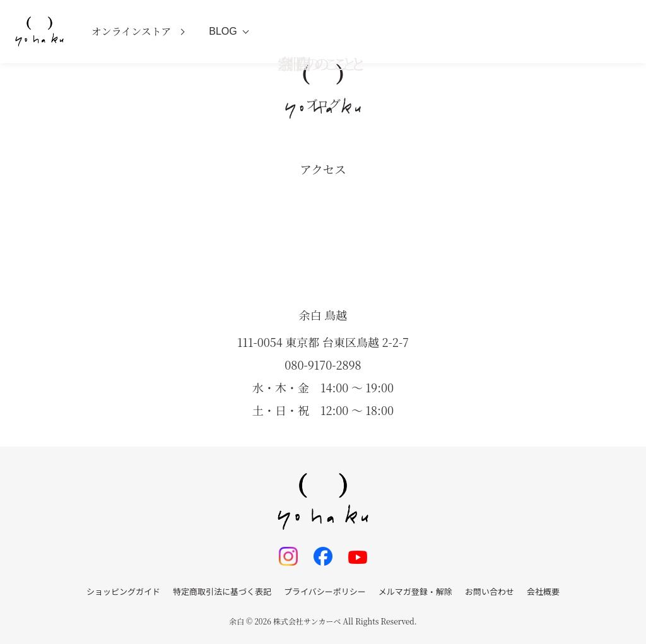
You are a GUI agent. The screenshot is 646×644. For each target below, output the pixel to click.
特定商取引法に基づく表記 (222, 591)
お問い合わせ (490, 591)
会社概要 (543, 591)
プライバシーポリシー (325, 591)
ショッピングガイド (123, 591)
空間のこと (323, 63)
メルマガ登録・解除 (415, 591)
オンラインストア (132, 31)
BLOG (223, 31)
